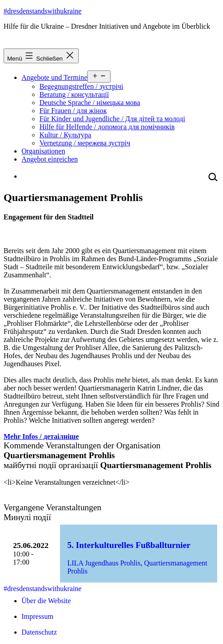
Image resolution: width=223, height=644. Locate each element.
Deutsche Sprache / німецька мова (90, 103)
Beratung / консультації (74, 94)
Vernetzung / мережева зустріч (85, 143)
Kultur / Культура (65, 135)
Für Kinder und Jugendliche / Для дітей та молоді (112, 119)
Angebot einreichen (50, 159)
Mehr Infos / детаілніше (41, 436)
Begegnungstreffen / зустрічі (81, 86)
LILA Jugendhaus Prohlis (104, 563)
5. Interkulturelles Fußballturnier (129, 545)
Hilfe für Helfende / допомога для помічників (107, 127)
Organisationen (43, 151)
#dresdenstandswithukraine (43, 11)
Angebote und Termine (54, 77)
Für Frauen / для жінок (73, 111)
